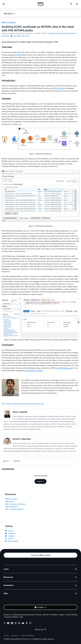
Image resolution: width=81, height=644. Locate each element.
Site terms (15, 635)
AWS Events (9, 501)
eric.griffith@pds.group (64, 368)
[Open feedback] (78, 322)
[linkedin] (12, 623)
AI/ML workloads (13, 404)
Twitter (9, 531)
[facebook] (8, 623)
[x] (5, 623)
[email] (30, 623)
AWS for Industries (9, 22)
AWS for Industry (11, 499)
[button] (40, 14)
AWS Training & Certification (15, 504)
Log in (40, 481)
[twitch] (19, 623)
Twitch (9, 538)
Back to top (41, 629)
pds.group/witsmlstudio (34, 370)
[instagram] (16, 623)
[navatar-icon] (77, 4)
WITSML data (39, 404)
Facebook (10, 533)
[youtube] (23, 623)
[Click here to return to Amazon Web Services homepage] (41, 4)
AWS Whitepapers (12, 507)
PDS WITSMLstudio (26, 404)
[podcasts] (27, 623)
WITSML (18, 55)
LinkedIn (10, 536)
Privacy (6, 635)
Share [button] (26, 36)
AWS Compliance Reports (14, 509)
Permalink (5, 36)
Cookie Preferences (27, 635)
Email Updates (12, 541)
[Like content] (6, 461)
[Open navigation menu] (4, 4)
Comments (16, 36)
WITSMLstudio (59, 88)
